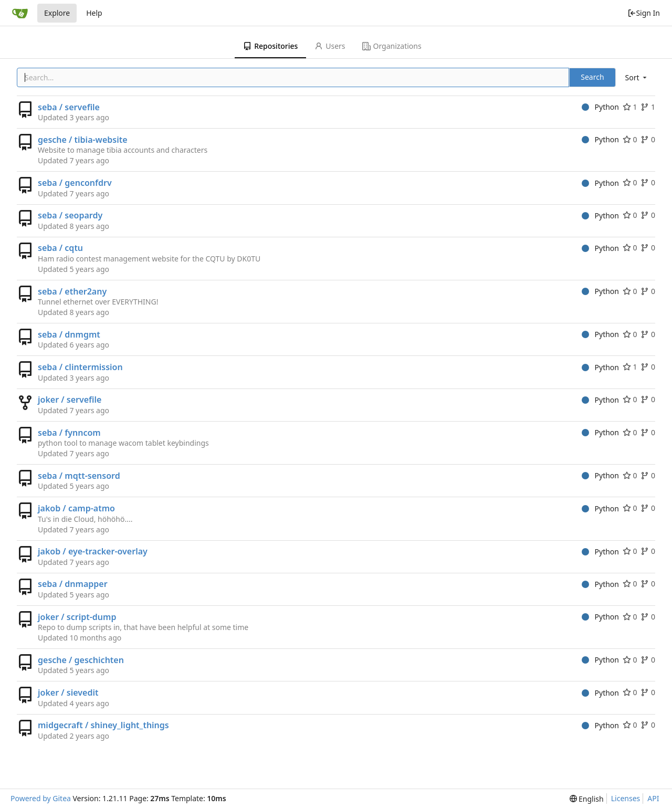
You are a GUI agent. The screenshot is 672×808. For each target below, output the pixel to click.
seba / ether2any (72, 291)
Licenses (626, 798)
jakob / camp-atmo (76, 508)
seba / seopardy (70, 215)
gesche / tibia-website (83, 140)
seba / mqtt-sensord (79, 476)
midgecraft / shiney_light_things (103, 725)
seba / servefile (69, 107)
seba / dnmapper (73, 584)
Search (592, 77)
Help (94, 13)
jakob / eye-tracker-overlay (93, 551)
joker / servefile (70, 400)
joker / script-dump (77, 617)
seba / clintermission (80, 367)
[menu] (637, 77)
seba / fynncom (69, 433)
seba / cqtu (60, 248)
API (653, 798)
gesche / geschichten (81, 660)
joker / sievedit (68, 692)
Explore (57, 13)
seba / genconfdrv (75, 183)
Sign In (644, 13)
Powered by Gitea (41, 798)
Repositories (270, 46)
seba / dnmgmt (69, 334)
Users (330, 46)
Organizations (392, 46)
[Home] (20, 13)
